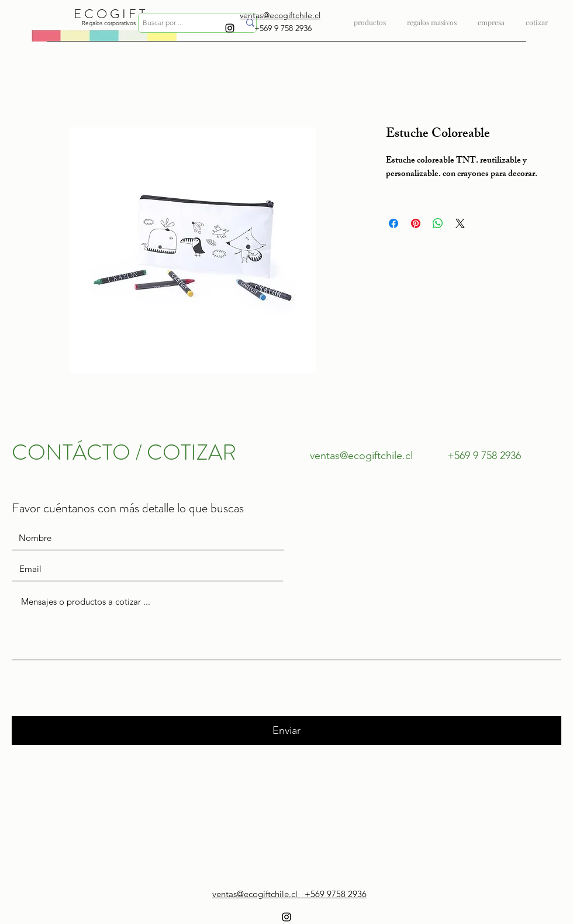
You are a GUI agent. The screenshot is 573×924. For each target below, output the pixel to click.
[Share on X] (460, 223)
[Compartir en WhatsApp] (438, 223)
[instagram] (230, 28)
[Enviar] (286, 730)
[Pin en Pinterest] (416, 223)
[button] (432, 17)
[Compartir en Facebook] (393, 223)
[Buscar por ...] (182, 23)
